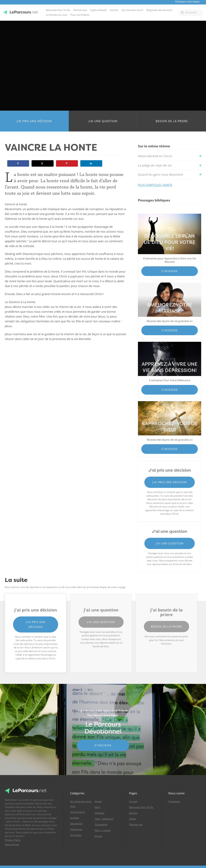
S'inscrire (170, 271)
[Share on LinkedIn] (91, 163)
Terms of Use (12, 845)
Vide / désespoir (104, 819)
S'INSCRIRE (103, 745)
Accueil (133, 802)
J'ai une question (103, 121)
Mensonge (76, 829)
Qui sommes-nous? (132, 10)
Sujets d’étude (98, 10)
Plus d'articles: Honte (155, 185)
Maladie (100, 813)
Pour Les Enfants (80, 15)
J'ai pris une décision (34, 121)
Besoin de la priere (172, 121)
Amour (98, 836)
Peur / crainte (103, 830)
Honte (98, 802)
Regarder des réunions (159, 10)
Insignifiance (77, 812)
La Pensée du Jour (57, 15)
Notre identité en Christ (155, 156)
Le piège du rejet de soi (155, 165)
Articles (114, 10)
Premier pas (80, 10)
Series (132, 819)
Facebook (174, 802)
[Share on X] (42, 163)
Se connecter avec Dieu (81, 804)
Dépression (76, 824)
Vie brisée (76, 835)
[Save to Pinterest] (67, 163)
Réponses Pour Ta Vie (58, 10)
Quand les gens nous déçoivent (161, 174)
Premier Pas (136, 825)
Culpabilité (101, 825)
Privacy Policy (13, 840)
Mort (97, 807)
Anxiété (75, 818)
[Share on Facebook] (18, 163)
